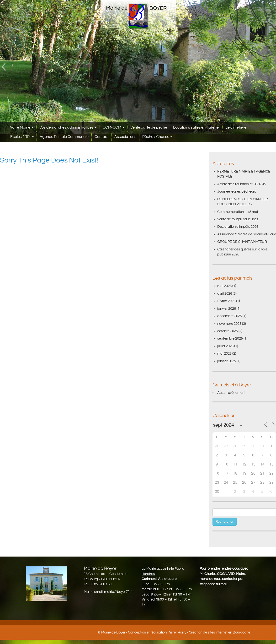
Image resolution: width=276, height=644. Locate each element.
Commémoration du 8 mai (238, 212)
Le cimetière (236, 127)
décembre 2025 (230, 316)
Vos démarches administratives (68, 127)
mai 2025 (224, 354)
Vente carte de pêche (149, 127)
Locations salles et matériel (196, 127)
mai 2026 (224, 286)
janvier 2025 (227, 361)
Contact (101, 137)
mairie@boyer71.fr (118, 592)
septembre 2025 (230, 338)
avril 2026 (225, 294)
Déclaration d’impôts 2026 (238, 227)
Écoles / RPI (22, 137)
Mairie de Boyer (113, 632)
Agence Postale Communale (64, 137)
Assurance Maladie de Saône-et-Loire (247, 234)
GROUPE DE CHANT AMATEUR (242, 242)
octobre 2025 (228, 331)
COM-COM (114, 127)
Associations (125, 137)
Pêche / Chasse (157, 137)
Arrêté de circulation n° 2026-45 (242, 184)
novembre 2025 (229, 324)
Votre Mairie (22, 127)
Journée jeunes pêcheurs (237, 192)
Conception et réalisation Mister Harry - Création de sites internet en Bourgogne (189, 632)
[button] (3, 67)
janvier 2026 (227, 309)
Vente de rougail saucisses (238, 219)
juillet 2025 (225, 346)
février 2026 (226, 301)
